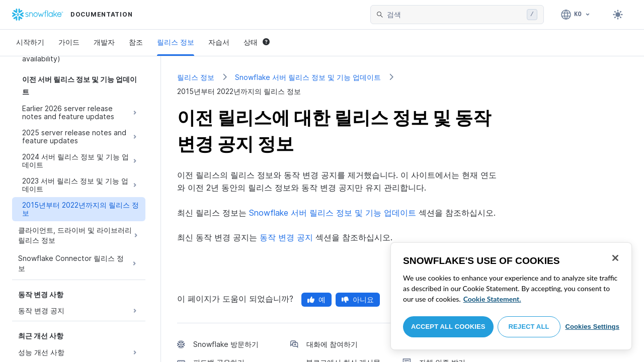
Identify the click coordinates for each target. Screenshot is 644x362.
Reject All (529, 327)
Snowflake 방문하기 (226, 344)
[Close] (615, 258)
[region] (511, 296)
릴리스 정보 (176, 42)
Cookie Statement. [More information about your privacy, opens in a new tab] (492, 299)
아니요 (358, 299)
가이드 (69, 42)
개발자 (104, 42)
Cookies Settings (592, 327)
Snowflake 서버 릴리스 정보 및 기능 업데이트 (308, 77)
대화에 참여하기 (332, 344)
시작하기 (30, 42)
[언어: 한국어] (576, 15)
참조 (136, 42)
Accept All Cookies (448, 327)
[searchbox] (455, 15)
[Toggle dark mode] (618, 15)
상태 (257, 42)
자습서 (219, 42)
